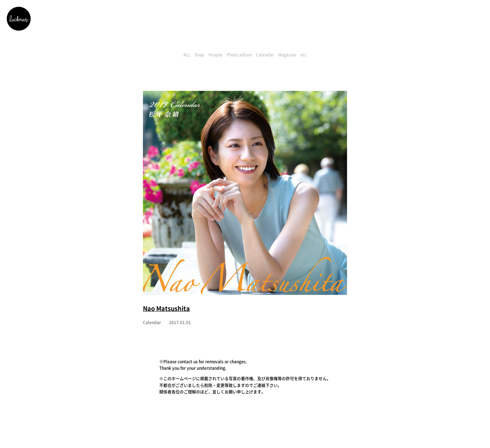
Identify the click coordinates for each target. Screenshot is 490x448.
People (216, 55)
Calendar (265, 55)
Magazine (287, 55)
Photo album (239, 55)
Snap (200, 55)
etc (304, 55)
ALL (187, 55)
